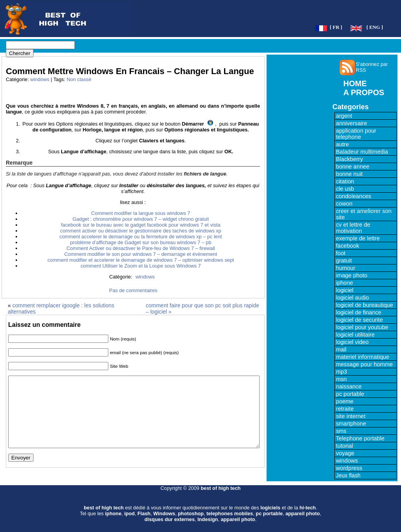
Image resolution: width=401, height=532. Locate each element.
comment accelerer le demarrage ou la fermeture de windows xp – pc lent (141, 237)
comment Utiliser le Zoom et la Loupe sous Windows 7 (141, 266)
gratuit (344, 261)
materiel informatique (363, 357)
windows (40, 79)
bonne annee (353, 167)
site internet (351, 416)
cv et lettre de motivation (353, 228)
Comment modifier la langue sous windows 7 (141, 213)
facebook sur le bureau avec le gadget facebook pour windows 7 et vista (140, 225)
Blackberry (349, 159)
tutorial (344, 446)
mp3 (342, 372)
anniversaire (352, 123)
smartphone (351, 424)
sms (341, 431)
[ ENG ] (375, 27)
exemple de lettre (358, 238)
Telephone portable (360, 438)
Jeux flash (348, 475)
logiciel (345, 290)
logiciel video (352, 342)
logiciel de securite (359, 320)
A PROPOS (364, 92)
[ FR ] (336, 27)
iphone (344, 283)
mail (341, 349)
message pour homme (364, 364)
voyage (345, 453)
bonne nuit (349, 174)
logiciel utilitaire (355, 335)
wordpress (349, 468)
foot (341, 253)
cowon (344, 204)
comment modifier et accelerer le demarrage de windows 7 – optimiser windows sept (141, 260)
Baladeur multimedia (362, 152)
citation (345, 181)
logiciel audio (352, 298)
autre (342, 144)
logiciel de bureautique (365, 305)
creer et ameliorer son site (364, 214)
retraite (345, 409)
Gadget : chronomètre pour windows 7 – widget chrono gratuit (141, 219)
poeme (345, 401)
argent (344, 116)
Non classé (79, 79)
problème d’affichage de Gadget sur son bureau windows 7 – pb (141, 242)
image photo (352, 275)
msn (341, 379)
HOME (355, 83)
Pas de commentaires (133, 290)
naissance (349, 387)
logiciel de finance (359, 312)
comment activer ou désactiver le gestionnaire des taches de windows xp (140, 231)
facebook (347, 246)
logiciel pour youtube (362, 327)
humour (346, 268)
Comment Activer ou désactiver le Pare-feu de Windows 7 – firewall (140, 248)
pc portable (350, 394)
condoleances (353, 196)
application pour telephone (356, 134)
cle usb (345, 189)
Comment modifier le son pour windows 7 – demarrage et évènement (141, 254)
